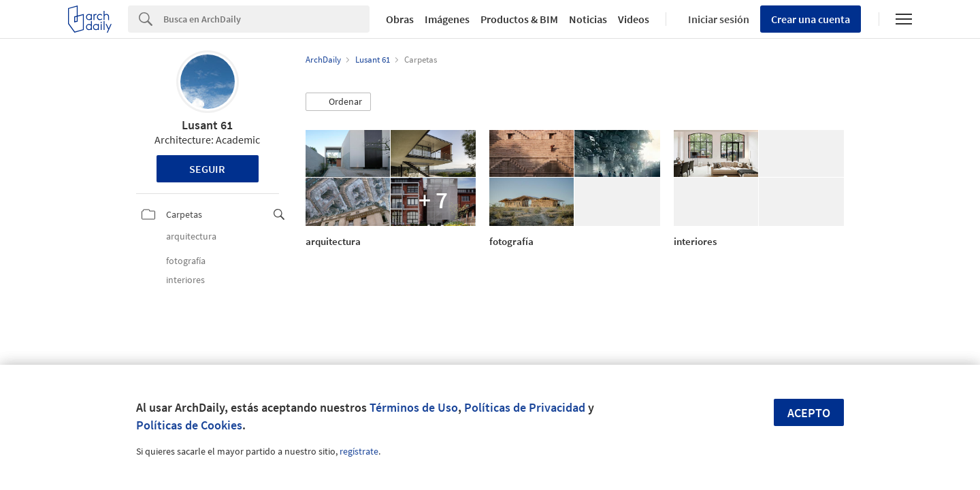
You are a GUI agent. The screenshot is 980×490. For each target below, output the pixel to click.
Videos (634, 19)
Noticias (588, 19)
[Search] (266, 19)
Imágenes (447, 19)
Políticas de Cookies (189, 425)
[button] (338, 102)
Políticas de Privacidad (525, 407)
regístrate (359, 451)
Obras (400, 19)
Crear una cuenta (811, 19)
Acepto (809, 413)
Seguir (207, 169)
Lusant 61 (207, 125)
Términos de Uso (414, 407)
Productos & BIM (519, 19)
